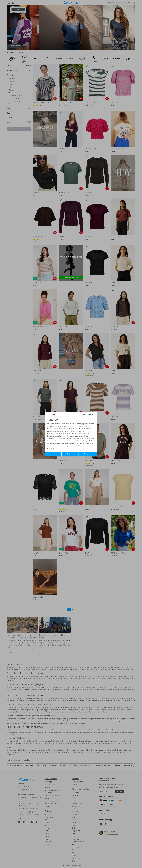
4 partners (78, 429)
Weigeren (70, 454)
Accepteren (88, 454)
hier (57, 443)
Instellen (53, 454)
